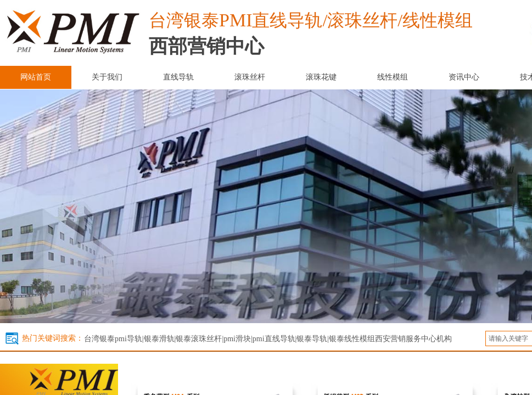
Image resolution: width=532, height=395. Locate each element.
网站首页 (36, 77)
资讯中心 (464, 77)
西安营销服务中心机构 (413, 339)
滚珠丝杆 (250, 77)
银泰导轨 (312, 339)
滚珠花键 (321, 77)
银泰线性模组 (352, 339)
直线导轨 (178, 77)
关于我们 (107, 77)
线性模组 (393, 77)
